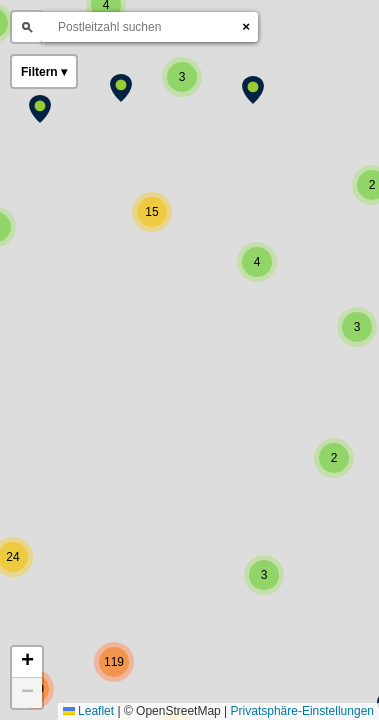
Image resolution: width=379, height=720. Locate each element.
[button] (121, 88)
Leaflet (88, 711)
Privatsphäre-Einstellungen (302, 711)
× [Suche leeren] (246, 26)
